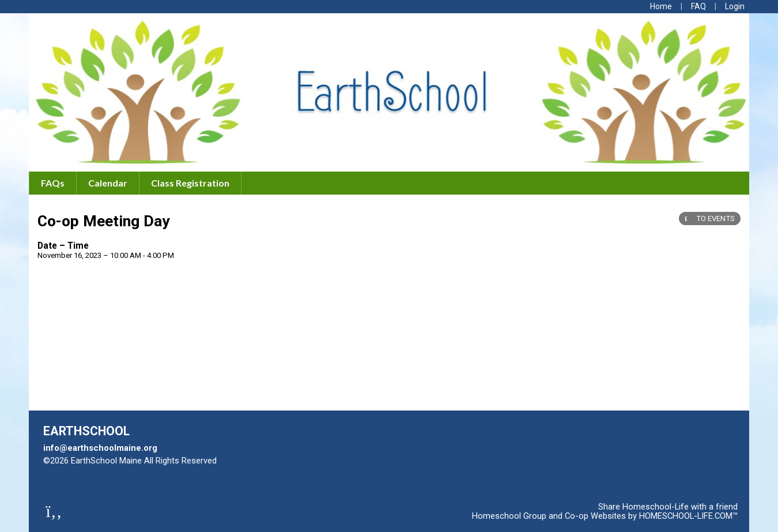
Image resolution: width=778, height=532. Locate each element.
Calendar (108, 183)
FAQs (53, 183)
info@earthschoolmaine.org (100, 448)
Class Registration (190, 183)
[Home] (661, 6)
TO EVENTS (710, 219)
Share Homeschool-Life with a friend (668, 507)
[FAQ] (698, 6)
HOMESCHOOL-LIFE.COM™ (688, 516)
